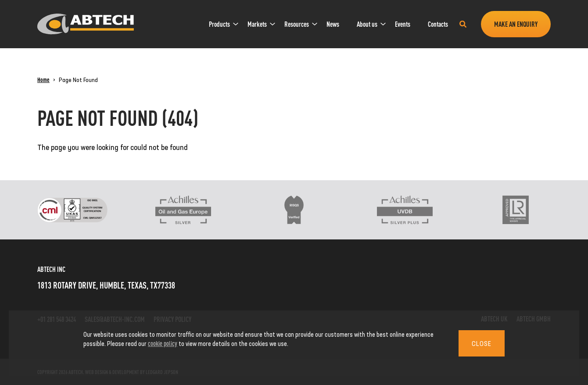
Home (43, 79)
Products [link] (219, 24)
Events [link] (403, 24)
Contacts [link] (438, 24)
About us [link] (367, 24)
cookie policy (163, 343)
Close (482, 343)
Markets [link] (257, 24)
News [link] (333, 24)
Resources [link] (297, 24)
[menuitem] (219, 24)
